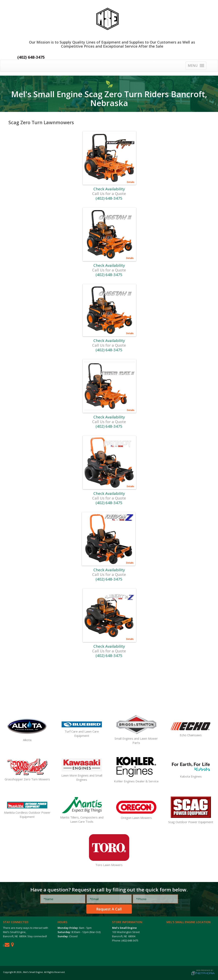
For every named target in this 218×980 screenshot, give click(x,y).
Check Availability (109, 189)
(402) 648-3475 (31, 57)
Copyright (8, 972)
